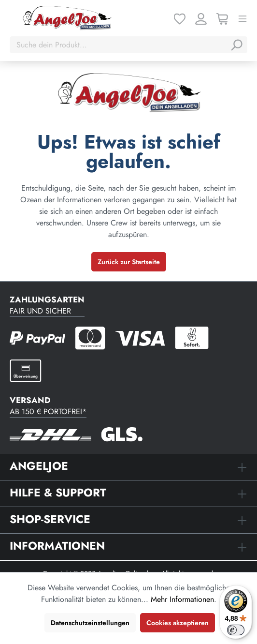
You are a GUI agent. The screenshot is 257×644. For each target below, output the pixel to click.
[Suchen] (236, 45)
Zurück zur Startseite (129, 262)
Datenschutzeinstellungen (90, 623)
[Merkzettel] (180, 18)
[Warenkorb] (222, 18)
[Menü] (243, 18)
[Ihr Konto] (201, 18)
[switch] (236, 630)
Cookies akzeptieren (178, 623)
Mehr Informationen (182, 599)
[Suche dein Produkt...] (119, 45)
